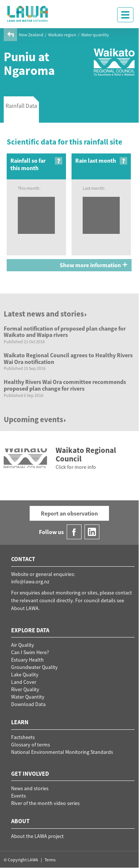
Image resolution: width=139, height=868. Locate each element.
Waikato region (62, 35)
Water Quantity (28, 697)
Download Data (28, 704)
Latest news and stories (46, 314)
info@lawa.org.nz (30, 582)
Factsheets (23, 737)
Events (19, 796)
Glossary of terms (31, 745)
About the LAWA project (37, 836)
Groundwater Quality (34, 667)
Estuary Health (27, 660)
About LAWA (25, 608)
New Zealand (31, 35)
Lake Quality (25, 675)
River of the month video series (45, 803)
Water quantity (95, 35)
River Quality (25, 689)
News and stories (30, 788)
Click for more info (76, 467)
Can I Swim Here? (30, 652)
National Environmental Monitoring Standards (62, 752)
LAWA (28, 14)
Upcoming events (35, 419)
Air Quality (23, 645)
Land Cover (24, 682)
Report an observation (69, 513)
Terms (50, 860)
